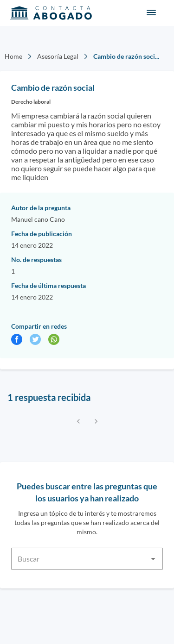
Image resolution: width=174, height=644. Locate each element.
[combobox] (87, 553)
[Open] (153, 559)
